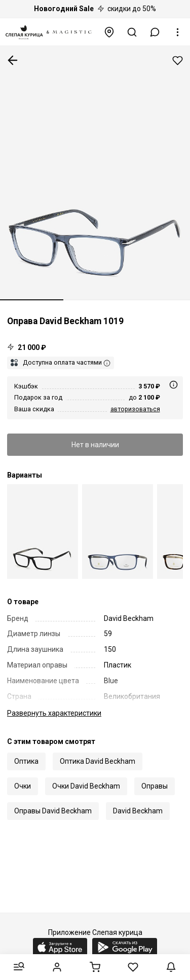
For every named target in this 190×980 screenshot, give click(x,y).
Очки (23, 786)
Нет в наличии (95, 445)
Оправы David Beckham (53, 811)
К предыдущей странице (13, 60)
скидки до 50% (95, 9)
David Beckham (138, 811)
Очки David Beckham (86, 786)
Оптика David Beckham (98, 761)
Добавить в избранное (178, 61)
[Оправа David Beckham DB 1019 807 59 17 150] (43, 532)
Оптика (26, 761)
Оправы (155, 786)
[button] (155, 32)
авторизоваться (135, 409)
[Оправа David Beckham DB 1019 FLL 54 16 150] (118, 532)
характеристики (54, 713)
